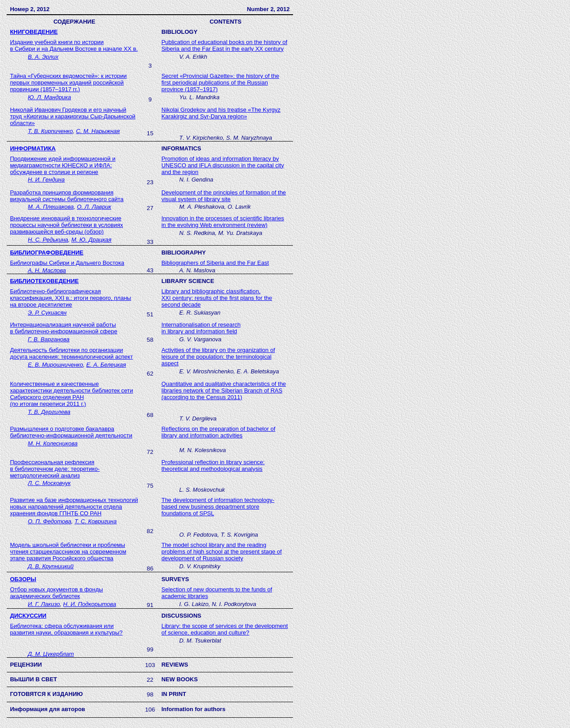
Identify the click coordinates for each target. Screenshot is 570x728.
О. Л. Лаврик (94, 207)
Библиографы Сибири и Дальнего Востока (67, 263)
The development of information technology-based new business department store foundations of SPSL (218, 507)
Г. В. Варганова (49, 339)
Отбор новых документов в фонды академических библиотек (56, 593)
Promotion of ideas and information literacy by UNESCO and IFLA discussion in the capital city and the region (222, 165)
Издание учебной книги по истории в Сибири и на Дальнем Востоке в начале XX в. (74, 45)
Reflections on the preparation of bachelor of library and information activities (218, 432)
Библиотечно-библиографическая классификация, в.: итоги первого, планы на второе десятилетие (70, 298)
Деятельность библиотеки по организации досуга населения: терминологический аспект (71, 353)
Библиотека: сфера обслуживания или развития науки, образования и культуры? (66, 629)
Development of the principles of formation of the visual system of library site (224, 196)
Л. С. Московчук (49, 483)
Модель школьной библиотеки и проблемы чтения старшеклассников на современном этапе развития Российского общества (68, 552)
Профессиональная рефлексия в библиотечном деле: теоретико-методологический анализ (55, 469)
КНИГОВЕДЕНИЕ (34, 32)
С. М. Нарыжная (98, 131)
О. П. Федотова (49, 521)
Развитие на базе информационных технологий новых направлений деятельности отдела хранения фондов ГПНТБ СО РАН (74, 507)
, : (217, 298)
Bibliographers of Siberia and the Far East (215, 263)
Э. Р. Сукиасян (47, 313)
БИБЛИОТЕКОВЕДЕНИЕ (44, 281)
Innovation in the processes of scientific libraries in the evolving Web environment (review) (222, 222)
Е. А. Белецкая (106, 365)
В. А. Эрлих (43, 57)
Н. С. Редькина (48, 240)
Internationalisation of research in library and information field (201, 328)
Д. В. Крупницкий (51, 566)
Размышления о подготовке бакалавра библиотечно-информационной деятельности (71, 432)
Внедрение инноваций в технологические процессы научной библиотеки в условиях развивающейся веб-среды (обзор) (66, 225)
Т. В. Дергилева (49, 412)
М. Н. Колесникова (53, 443)
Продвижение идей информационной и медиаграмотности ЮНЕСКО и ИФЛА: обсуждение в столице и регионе (63, 165)
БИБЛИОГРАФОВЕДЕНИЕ (47, 253)
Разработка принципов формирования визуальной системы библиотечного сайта (67, 196)
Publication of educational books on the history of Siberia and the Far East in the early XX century (224, 45)
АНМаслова (47, 270)
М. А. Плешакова (51, 207)
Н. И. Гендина (46, 180)
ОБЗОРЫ (23, 579)
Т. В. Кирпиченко (50, 131)
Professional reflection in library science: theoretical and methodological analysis (213, 465)
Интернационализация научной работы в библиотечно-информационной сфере (63, 328)
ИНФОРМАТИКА (33, 148)
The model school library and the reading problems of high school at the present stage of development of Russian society (221, 552)
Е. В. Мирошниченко (55, 365)
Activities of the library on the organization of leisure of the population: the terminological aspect (218, 357)
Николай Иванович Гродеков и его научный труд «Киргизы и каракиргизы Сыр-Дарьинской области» (73, 116)
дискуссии (28, 616)
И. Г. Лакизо (44, 604)
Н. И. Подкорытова (90, 604)
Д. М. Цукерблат (51, 654)
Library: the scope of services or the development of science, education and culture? (224, 629)
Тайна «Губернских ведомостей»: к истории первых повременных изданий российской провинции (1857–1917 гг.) (68, 83)
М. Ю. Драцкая (91, 240)
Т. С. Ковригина (96, 521)
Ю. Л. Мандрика (49, 97)
